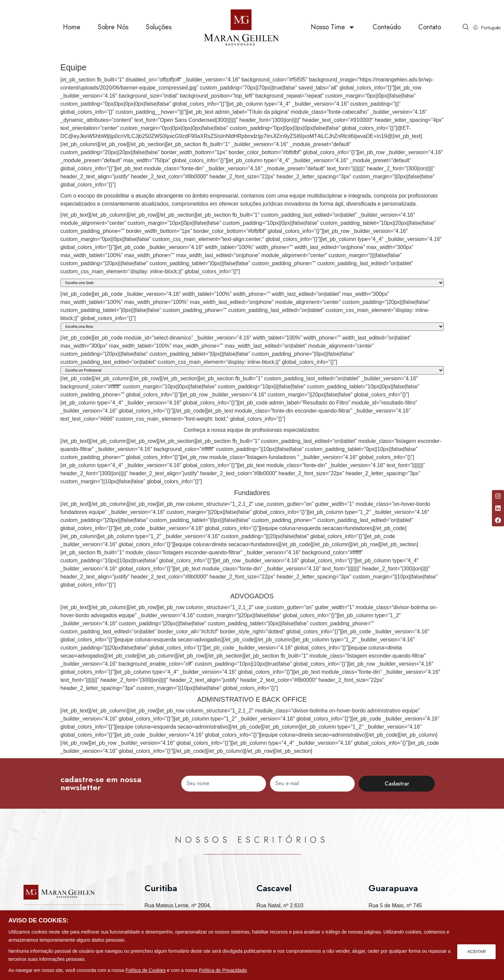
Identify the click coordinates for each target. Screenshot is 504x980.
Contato (430, 30)
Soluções (159, 30)
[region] (252, 945)
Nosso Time (333, 30)
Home (72, 30)
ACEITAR (476, 951)
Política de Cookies (146, 970)
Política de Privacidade (223, 970)
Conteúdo (387, 30)
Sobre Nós (113, 30)
